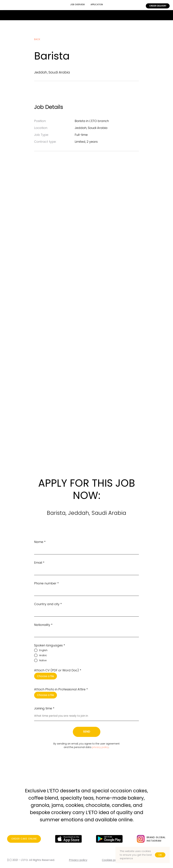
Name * (40, 542)
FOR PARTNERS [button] (16, 7)
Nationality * (43, 625)
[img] (141, 839)
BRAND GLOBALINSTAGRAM (156, 839)
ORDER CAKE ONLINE (24, 839)
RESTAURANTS (28, 3)
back (37, 39)
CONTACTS (50, 3)
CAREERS (136, 5)
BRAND (8, 3)
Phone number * (46, 583)
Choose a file (46, 676)
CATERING (118, 5)
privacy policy (100, 747)
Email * (39, 563)
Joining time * (44, 708)
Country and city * (48, 604)
